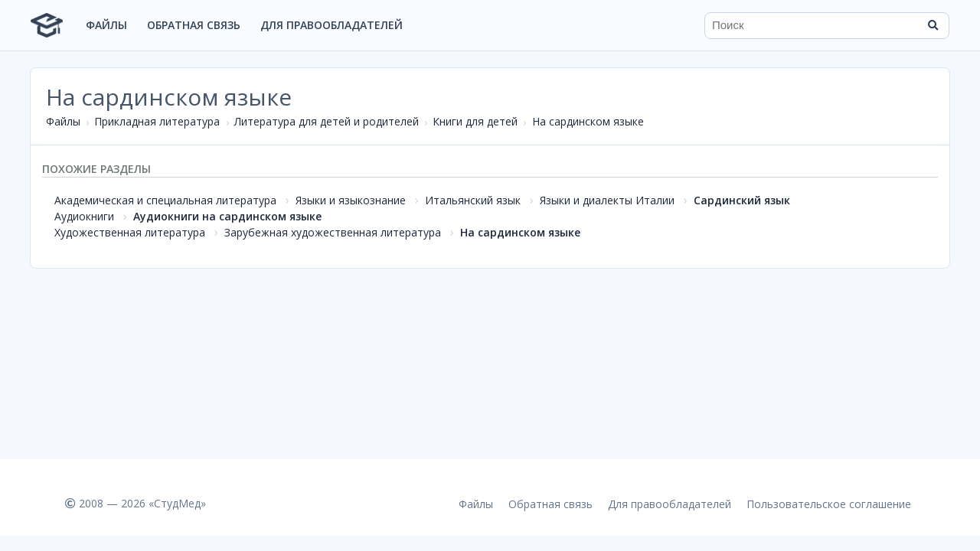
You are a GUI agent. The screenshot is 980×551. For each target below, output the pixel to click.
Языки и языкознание (351, 200)
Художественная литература (130, 232)
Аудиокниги (84, 216)
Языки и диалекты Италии (607, 200)
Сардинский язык (742, 200)
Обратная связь (194, 25)
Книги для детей (475, 121)
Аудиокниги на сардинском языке (227, 216)
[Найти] (933, 25)
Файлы (106, 25)
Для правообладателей (332, 25)
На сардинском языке (588, 121)
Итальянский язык (473, 200)
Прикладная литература (157, 121)
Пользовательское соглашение (829, 504)
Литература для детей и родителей (327, 121)
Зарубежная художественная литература (333, 232)
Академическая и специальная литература (165, 200)
